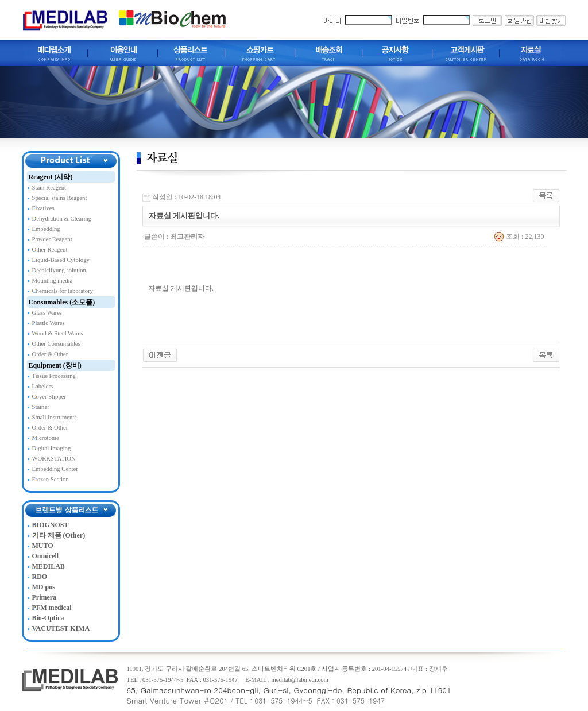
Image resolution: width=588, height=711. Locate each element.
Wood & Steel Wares (58, 333)
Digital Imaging (52, 448)
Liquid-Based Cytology (61, 260)
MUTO (43, 546)
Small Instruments (55, 417)
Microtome (46, 438)
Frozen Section (51, 479)
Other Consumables (56, 344)
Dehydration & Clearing (62, 219)
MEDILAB (49, 566)
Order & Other (50, 354)
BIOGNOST (51, 525)
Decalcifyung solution (59, 270)
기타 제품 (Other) (59, 535)
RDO (40, 577)
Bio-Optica (48, 618)
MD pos (44, 587)
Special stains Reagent (60, 198)
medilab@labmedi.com (299, 680)
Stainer (41, 407)
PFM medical (52, 608)
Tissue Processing (54, 376)
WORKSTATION (54, 459)
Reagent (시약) (51, 177)
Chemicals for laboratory (63, 291)
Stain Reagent (49, 188)
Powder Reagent (52, 239)
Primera (45, 597)
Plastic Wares (49, 323)
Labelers (43, 386)
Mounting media (53, 281)
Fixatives (43, 208)
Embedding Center (55, 469)
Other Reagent (50, 250)
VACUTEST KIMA (61, 628)
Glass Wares (47, 313)
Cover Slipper (49, 397)
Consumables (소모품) (62, 302)
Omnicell (46, 556)
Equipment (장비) (55, 365)
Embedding (46, 229)
